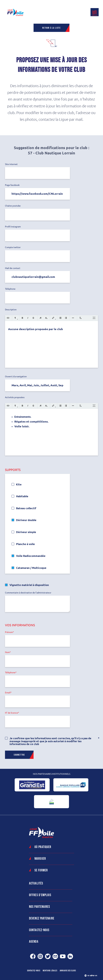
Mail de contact (13, 268)
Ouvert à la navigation (16, 377)
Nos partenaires (40, 907)
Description (11, 310)
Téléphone (10, 289)
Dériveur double (26, 520)
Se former (41, 870)
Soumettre (19, 755)
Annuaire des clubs (68, 971)
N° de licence (11, 713)
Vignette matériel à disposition (29, 585)
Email (8, 693)
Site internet (11, 164)
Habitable (22, 496)
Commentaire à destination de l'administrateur (28, 593)
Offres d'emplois (40, 895)
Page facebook (12, 185)
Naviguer (40, 859)
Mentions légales (50, 971)
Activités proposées (15, 397)
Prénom (9, 632)
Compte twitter (13, 247)
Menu (95, 15)
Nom (7, 652)
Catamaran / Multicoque (31, 568)
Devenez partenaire (42, 918)
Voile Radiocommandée (31, 556)
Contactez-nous (39, 930)
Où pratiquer (43, 847)
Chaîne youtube (13, 206)
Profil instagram (13, 227)
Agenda (34, 942)
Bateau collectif (26, 508)
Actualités (36, 883)
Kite (19, 484)
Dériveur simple (26, 532)
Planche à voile (25, 544)
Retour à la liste (51, 28)
